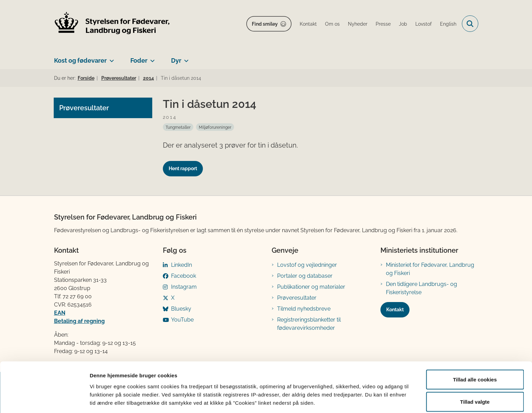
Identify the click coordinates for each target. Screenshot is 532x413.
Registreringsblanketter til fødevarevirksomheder (309, 324)
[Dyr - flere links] (185, 58)
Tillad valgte (475, 372)
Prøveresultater (297, 298)
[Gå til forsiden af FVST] (112, 24)
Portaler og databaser (305, 276)
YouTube (182, 320)
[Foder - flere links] (151, 58)
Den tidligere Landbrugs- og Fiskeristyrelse (421, 288)
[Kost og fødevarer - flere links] (110, 58)
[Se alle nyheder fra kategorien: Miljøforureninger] (215, 127)
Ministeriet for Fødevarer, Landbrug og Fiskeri (430, 269)
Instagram (184, 287)
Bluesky (181, 309)
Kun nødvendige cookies (475, 395)
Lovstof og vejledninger (307, 265)
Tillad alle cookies (475, 350)
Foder (139, 60)
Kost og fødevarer (80, 60)
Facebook (184, 276)
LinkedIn (181, 265)
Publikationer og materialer (311, 287)
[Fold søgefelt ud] (470, 24)
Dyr (176, 60)
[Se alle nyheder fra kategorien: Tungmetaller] (178, 127)
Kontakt (395, 310)
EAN (60, 313)
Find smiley (265, 24)
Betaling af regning (79, 321)
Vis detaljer (356, 395)
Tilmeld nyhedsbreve (304, 309)
